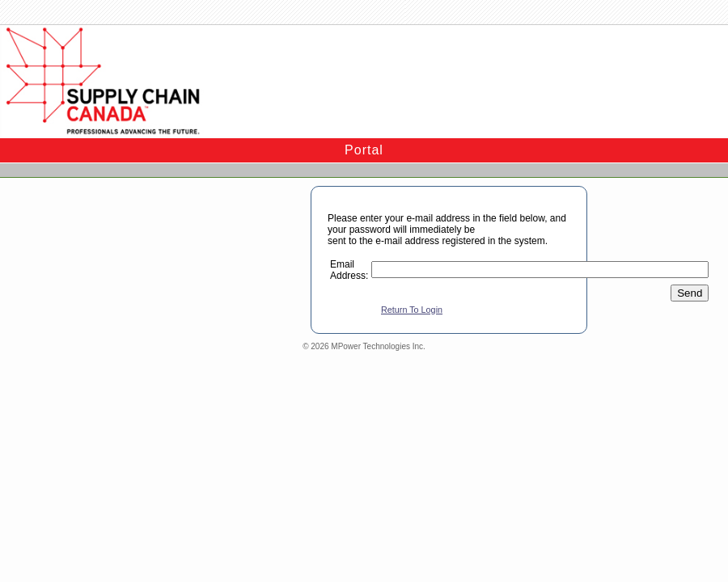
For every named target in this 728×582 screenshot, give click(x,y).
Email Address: (349, 270)
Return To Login (412, 310)
